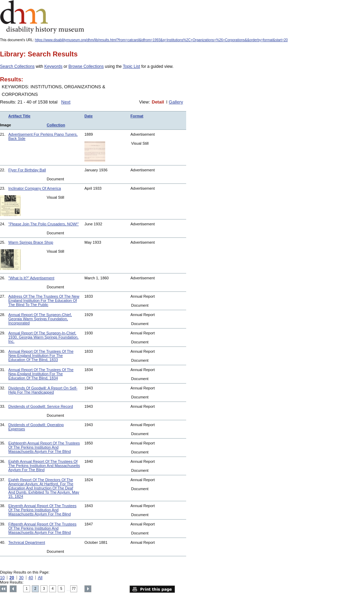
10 (2, 578)
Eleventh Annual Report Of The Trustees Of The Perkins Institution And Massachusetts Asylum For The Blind (42, 510)
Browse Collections (86, 66)
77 (74, 589)
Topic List (131, 66)
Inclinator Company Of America (35, 188)
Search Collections (17, 66)
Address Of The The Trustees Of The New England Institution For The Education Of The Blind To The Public (44, 300)
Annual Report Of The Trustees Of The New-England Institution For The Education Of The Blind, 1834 (41, 374)
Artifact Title (19, 116)
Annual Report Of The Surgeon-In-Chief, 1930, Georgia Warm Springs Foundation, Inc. (43, 337)
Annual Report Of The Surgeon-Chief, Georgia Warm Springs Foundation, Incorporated (40, 319)
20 (12, 578)
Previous (13, 589)
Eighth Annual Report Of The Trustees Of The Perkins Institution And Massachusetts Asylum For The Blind (44, 466)
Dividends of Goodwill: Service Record (41, 406)
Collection (56, 125)
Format (137, 116)
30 (21, 578)
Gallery (176, 102)
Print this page (152, 589)
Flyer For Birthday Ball (27, 170)
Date (89, 116)
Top (3, 589)
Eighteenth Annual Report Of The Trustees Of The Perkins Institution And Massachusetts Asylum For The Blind (44, 447)
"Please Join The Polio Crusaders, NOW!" (44, 224)
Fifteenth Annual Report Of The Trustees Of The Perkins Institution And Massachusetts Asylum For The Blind (42, 528)
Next (66, 102)
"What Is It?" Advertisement (31, 278)
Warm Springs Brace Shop (31, 242)
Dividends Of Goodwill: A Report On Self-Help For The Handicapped (43, 390)
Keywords (53, 66)
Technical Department (27, 542)
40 (31, 578)
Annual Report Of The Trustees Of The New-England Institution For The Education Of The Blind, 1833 (41, 355)
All (40, 578)
